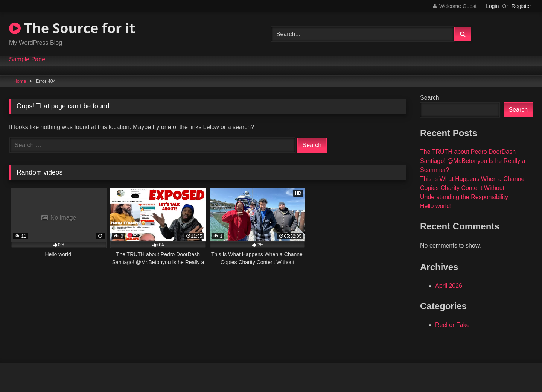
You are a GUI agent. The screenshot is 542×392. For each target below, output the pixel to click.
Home (20, 81)
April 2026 (449, 286)
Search (430, 98)
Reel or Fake (452, 325)
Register (521, 6)
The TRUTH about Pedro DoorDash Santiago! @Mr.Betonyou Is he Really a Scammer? (473, 161)
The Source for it (72, 28)
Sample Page (27, 59)
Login (492, 6)
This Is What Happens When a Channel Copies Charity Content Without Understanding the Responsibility (473, 188)
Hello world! (436, 206)
